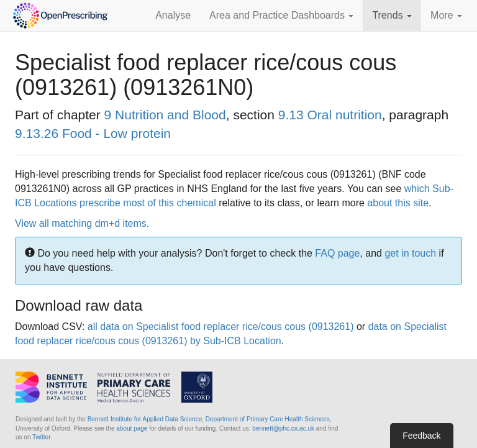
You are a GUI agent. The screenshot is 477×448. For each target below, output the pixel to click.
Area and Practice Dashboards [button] (281, 15)
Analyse (173, 15)
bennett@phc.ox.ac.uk (283, 428)
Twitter (41, 437)
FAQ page (337, 253)
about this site (398, 203)
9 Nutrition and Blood (165, 115)
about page (132, 428)
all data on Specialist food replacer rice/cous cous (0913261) (221, 327)
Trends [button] (392, 15)
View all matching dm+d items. (82, 223)
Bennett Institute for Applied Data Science (145, 419)
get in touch (410, 253)
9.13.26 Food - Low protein (93, 133)
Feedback (421, 436)
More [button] (446, 15)
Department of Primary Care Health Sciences (268, 419)
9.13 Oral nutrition (330, 115)
